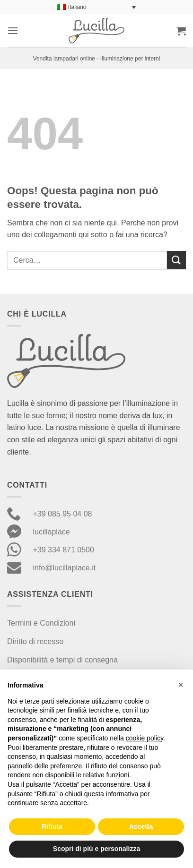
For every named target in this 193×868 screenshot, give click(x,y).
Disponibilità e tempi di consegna (62, 660)
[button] (13, 30)
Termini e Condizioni (41, 623)
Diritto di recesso (35, 641)
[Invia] (176, 260)
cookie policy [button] (145, 738)
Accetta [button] (141, 826)
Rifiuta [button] (52, 826)
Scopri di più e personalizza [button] (96, 849)
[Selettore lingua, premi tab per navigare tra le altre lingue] (96, 7)
